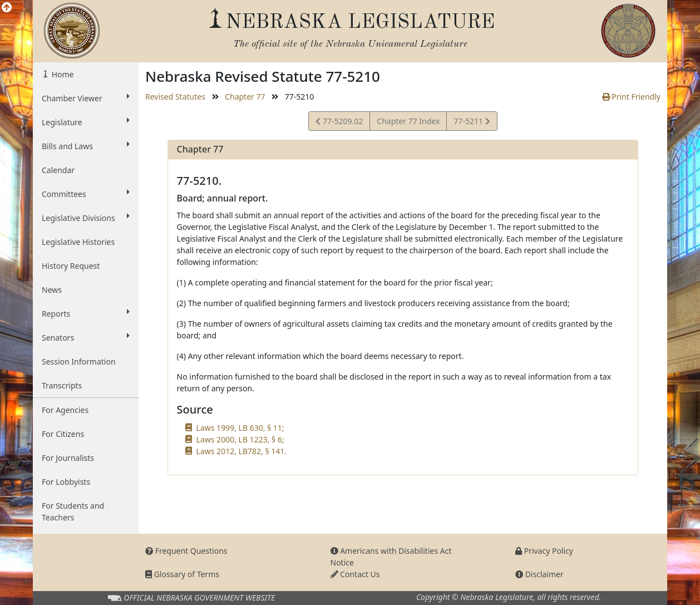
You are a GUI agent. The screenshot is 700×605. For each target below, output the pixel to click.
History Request (71, 266)
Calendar (58, 170)
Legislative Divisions (86, 218)
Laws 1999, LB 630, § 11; (240, 428)
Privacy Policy (544, 551)
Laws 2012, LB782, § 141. (241, 451)
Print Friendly (631, 97)
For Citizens (63, 434)
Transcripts (62, 385)
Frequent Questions (186, 551)
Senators (86, 337)
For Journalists (68, 458)
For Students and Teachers (73, 511)
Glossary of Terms (182, 574)
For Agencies (65, 410)
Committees (86, 194)
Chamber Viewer (86, 98)
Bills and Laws (86, 146)
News (52, 290)
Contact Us (355, 574)
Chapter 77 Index (408, 121)
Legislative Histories (78, 242)
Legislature (86, 122)
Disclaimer (539, 574)
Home (61, 74)
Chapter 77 (245, 97)
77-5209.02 (339, 123)
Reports (86, 313)
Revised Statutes (175, 97)
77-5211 (471, 123)
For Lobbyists (66, 482)
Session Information (79, 361)
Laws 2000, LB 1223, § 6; (240, 439)
